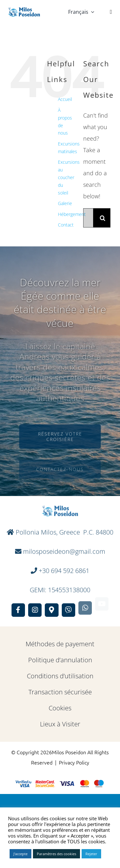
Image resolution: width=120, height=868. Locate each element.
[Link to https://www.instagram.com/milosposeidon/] (35, 609)
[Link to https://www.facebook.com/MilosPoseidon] (18, 610)
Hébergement (72, 214)
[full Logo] (24, 10)
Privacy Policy (74, 762)
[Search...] (88, 218)
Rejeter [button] (91, 854)
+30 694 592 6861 (64, 568)
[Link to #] (111, 12)
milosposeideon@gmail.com (63, 549)
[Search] (103, 218)
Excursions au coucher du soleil (69, 177)
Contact (66, 225)
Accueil (65, 99)
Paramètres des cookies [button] (56, 854)
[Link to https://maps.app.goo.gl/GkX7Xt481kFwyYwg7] (52, 606)
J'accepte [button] (20, 854)
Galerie (65, 203)
